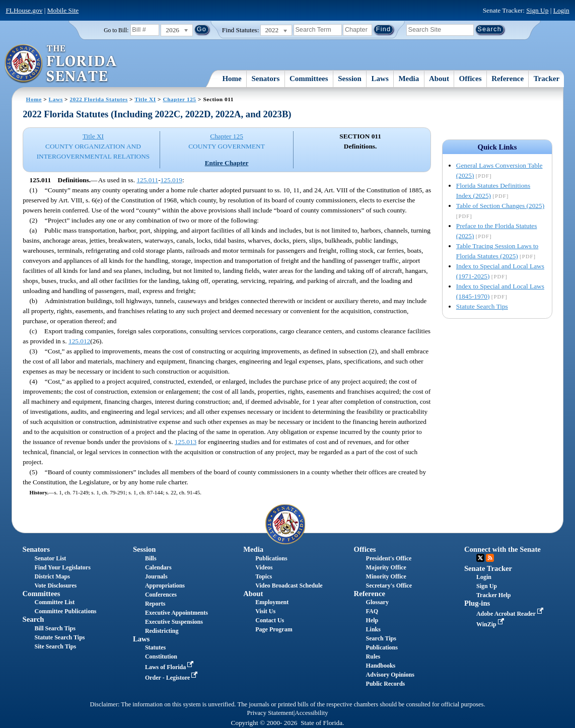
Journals (156, 576)
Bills (151, 558)
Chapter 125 (179, 99)
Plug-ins (477, 603)
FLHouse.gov (24, 10)
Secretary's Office (389, 586)
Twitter (480, 558)
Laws (380, 79)
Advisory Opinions (390, 675)
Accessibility (312, 713)
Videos (264, 567)
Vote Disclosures (56, 586)
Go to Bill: (116, 30)
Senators (265, 79)
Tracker (547, 79)
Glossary (377, 602)
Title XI (145, 99)
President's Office (389, 558)
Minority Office (386, 576)
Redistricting (162, 631)
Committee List (55, 602)
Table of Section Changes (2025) (500, 206)
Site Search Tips (56, 646)
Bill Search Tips (55, 628)
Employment (272, 602)
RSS (490, 558)
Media (409, 79)
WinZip (491, 624)
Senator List (51, 558)
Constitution (161, 657)
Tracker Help (494, 595)
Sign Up (537, 10)
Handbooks (381, 666)
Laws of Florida (170, 667)
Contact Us (270, 620)
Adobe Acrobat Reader (511, 614)
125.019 (171, 180)
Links (373, 629)
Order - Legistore (172, 678)
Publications (271, 558)
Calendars (158, 567)
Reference (508, 79)
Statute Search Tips (482, 306)
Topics (264, 576)
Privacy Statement (270, 713)
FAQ (372, 611)
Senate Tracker (488, 568)
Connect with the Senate (502, 549)
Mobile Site (63, 10)
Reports (155, 604)
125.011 (147, 180)
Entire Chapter (227, 163)
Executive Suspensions (174, 622)
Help (372, 620)
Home (232, 79)
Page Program (274, 629)
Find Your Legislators (63, 567)
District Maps (52, 576)
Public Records (386, 684)
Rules (373, 657)
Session (350, 79)
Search (33, 619)
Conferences (161, 595)
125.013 (186, 442)
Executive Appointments (176, 613)
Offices (471, 79)
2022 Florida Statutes (99, 99)
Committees (309, 79)
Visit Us (265, 611)
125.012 (79, 341)
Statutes (155, 647)
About (439, 79)
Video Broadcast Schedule (289, 586)
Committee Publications (66, 611)
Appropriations (165, 586)
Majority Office (386, 567)
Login (561, 10)
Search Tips (381, 638)
